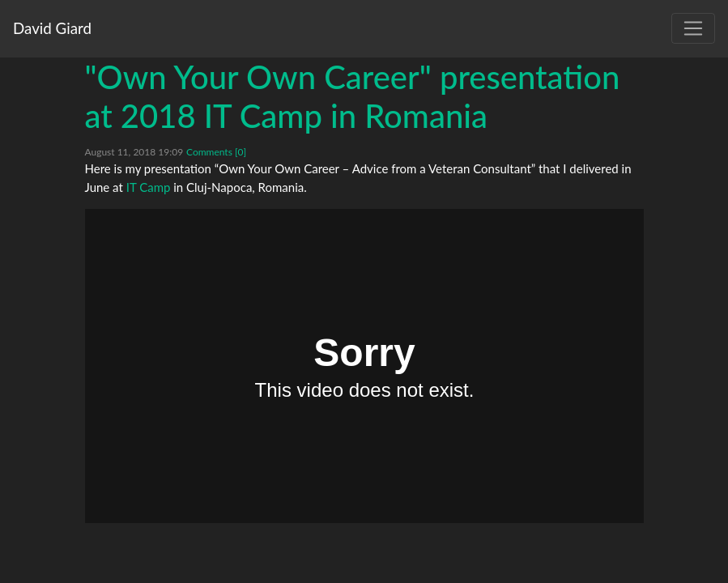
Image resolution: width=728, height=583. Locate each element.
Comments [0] (216, 152)
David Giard (52, 28)
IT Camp (149, 187)
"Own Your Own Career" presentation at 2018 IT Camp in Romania (353, 96)
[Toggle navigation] (693, 28)
